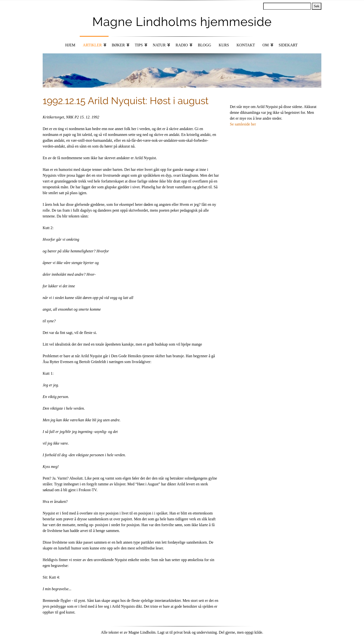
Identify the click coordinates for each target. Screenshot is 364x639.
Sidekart (288, 45)
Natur (159, 45)
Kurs (224, 45)
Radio (182, 45)
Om (266, 45)
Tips (139, 45)
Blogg (204, 45)
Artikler (92, 45)
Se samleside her (243, 124)
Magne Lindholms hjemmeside (182, 22)
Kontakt (246, 45)
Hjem (70, 45)
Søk (317, 6)
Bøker (118, 45)
